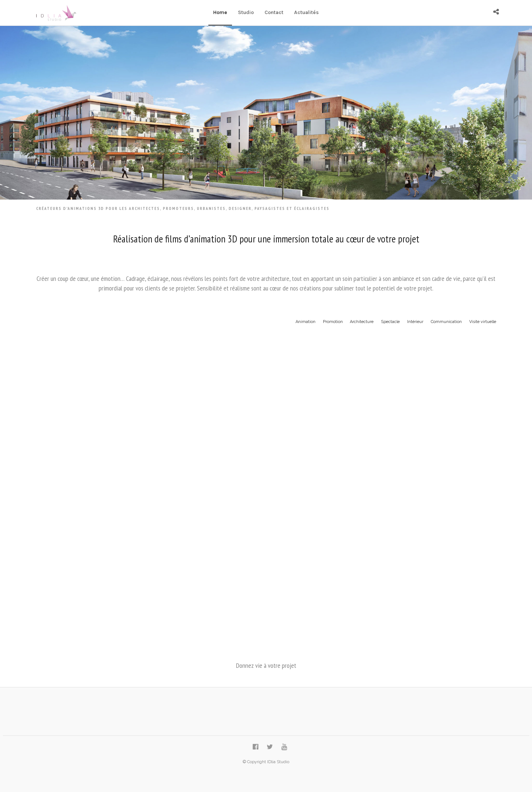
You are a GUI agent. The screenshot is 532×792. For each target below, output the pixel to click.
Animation (306, 322)
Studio (246, 12)
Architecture (362, 322)
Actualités (306, 12)
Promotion (333, 322)
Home (220, 12)
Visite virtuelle (483, 322)
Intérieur (415, 322)
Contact (274, 12)
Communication (446, 322)
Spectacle (390, 322)
